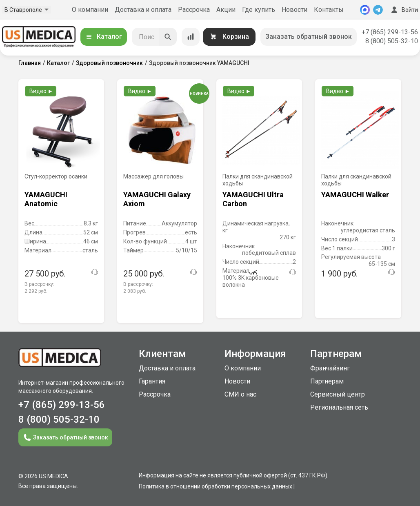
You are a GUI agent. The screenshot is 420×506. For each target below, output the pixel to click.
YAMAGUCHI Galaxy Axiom (157, 199)
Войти (404, 10)
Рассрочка (194, 10)
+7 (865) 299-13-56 (390, 32)
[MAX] (365, 10)
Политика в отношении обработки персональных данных (216, 486)
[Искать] (168, 37)
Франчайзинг (330, 368)
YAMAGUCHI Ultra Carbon (253, 199)
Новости (294, 10)
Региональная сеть (339, 407)
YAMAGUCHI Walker (355, 195)
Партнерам (327, 381)
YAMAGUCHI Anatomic (46, 199)
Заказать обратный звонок (309, 37)
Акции (226, 10)
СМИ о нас (240, 394)
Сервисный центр (338, 394)
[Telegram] (378, 10)
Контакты (329, 10)
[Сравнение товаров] (191, 37)
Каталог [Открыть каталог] (104, 37)
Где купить (259, 10)
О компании (90, 10)
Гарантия (152, 381)
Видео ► (41, 91)
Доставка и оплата (143, 10)
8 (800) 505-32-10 (392, 41)
